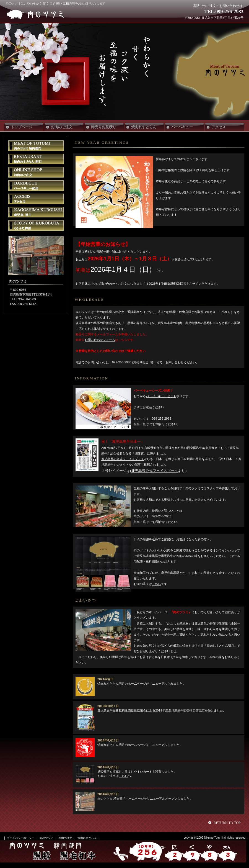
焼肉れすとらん (87, 838)
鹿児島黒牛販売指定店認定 (186, 710)
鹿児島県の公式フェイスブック (123, 459)
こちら (156, 584)
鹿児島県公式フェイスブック (155, 471)
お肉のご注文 (36, 172)
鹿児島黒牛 (36, 212)
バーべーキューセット (161, 396)
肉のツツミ (46, 14)
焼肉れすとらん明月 (111, 684)
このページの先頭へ (225, 823)
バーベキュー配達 (36, 186)
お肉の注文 (65, 838)
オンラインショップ (226, 550)
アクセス (36, 199)
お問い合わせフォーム (100, 340)
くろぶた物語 (36, 225)
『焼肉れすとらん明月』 (220, 646)
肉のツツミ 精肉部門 (36, 146)
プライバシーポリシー (20, 838)
